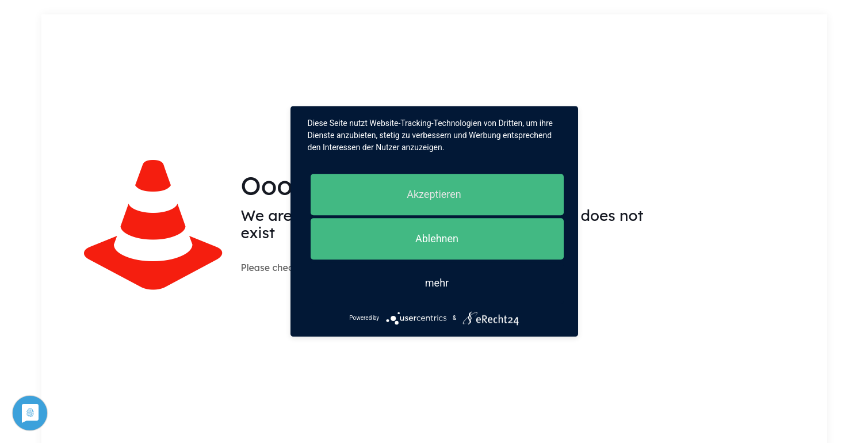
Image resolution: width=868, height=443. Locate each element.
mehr (437, 283)
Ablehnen (437, 238)
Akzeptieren (434, 194)
